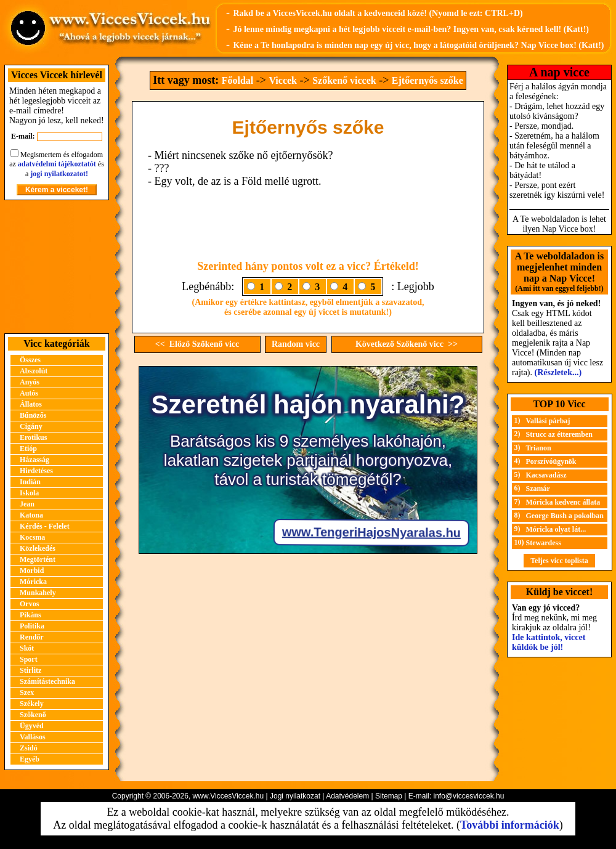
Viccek (283, 80)
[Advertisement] (57, 267)
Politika (32, 626)
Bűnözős (33, 415)
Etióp (28, 449)
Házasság (34, 460)
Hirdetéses (36, 471)
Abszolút (34, 371)
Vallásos (33, 737)
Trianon (539, 448)
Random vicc (296, 344)
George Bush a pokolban (565, 516)
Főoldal (238, 80)
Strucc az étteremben (559, 434)
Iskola (29, 493)
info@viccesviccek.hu (468, 796)
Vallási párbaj (548, 421)
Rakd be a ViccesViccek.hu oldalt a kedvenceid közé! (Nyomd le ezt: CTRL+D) (378, 13)
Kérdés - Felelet (45, 526)
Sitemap (389, 796)
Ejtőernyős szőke (428, 80)
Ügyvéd (32, 726)
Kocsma (32, 537)
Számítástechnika (47, 681)
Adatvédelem (347, 796)
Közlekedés (38, 548)
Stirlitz (30, 670)
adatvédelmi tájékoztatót (57, 164)
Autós (29, 393)
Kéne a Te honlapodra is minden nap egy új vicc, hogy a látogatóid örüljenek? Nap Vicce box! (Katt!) (418, 45)
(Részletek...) (558, 372)
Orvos (29, 604)
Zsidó (29, 748)
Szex (27, 693)
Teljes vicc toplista (559, 561)
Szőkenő (33, 715)
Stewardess (544, 543)
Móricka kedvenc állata (563, 502)
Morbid (32, 571)
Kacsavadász (546, 475)
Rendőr (32, 637)
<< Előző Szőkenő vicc (197, 344)
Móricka (33, 582)
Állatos (31, 404)
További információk (510, 825)
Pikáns (30, 615)
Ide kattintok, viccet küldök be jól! (549, 642)
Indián (30, 482)
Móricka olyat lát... (556, 529)
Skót (27, 648)
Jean (27, 504)
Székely (32, 704)
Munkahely (38, 593)
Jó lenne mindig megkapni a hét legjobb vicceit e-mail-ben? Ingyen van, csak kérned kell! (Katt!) (411, 29)
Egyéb (30, 759)
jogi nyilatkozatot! (59, 174)
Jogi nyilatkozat (295, 796)
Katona (31, 515)
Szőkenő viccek (344, 80)
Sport (29, 659)
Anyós (30, 382)
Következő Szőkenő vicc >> (407, 344)
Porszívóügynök (551, 461)
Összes (30, 360)
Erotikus (33, 437)
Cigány (31, 426)
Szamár (538, 489)
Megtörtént (38, 559)
